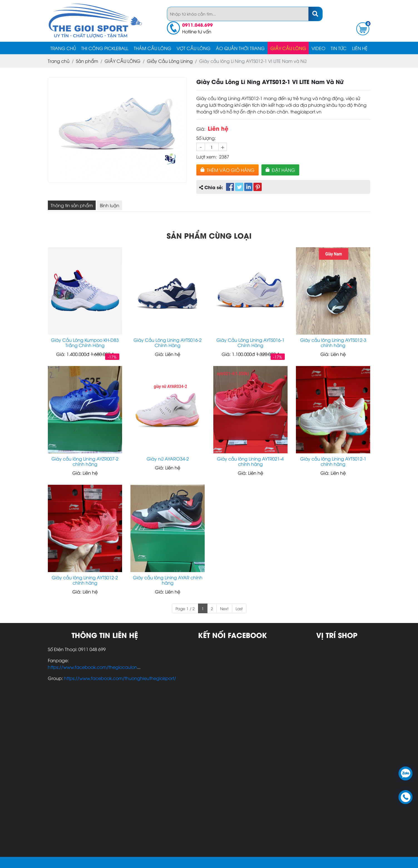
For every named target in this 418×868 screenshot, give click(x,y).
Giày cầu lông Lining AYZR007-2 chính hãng (85, 461)
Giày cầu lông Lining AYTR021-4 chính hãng (250, 461)
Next (224, 608)
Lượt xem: (206, 157)
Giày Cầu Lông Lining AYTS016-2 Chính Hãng (168, 343)
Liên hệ (360, 48)
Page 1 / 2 (185, 608)
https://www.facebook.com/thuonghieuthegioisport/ (120, 678)
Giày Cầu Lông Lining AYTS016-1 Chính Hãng (250, 343)
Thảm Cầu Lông (153, 48)
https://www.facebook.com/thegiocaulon (92, 667)
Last (239, 608)
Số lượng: (206, 138)
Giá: (201, 129)
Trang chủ (63, 48)
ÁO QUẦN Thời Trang (240, 48)
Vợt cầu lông (194, 48)
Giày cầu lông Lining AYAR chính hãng (168, 580)
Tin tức (339, 48)
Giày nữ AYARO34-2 (168, 459)
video (318, 48)
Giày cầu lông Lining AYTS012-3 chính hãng (333, 343)
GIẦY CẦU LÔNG (288, 48)
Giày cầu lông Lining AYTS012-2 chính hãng (85, 580)
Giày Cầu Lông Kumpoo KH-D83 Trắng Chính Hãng (85, 343)
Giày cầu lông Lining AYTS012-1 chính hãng (333, 461)
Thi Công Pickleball (105, 48)
